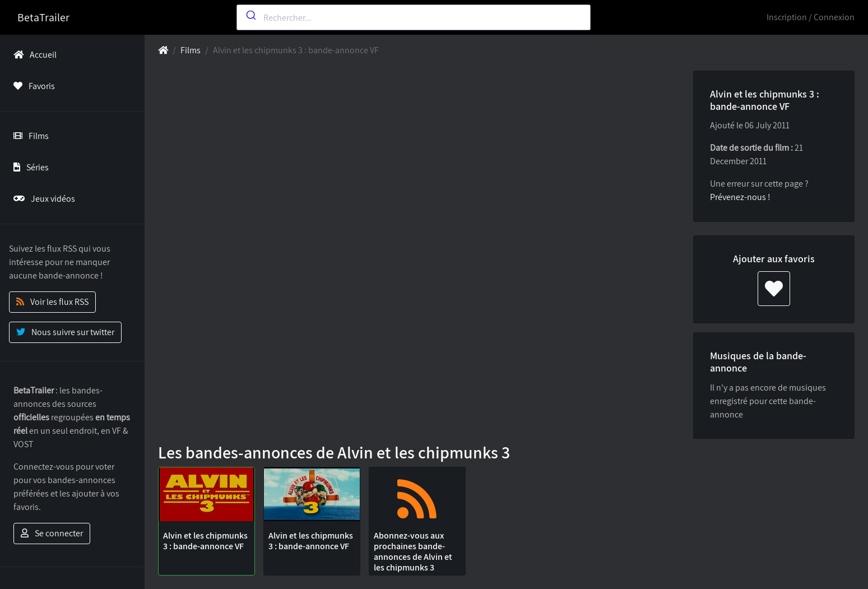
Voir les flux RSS (52, 302)
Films (29, 136)
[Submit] (250, 15)
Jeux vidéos (42, 199)
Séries (29, 167)
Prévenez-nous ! (740, 197)
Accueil (33, 55)
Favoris (32, 86)
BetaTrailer (43, 17)
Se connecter (52, 533)
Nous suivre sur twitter (65, 332)
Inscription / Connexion (811, 17)
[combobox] (414, 17)
